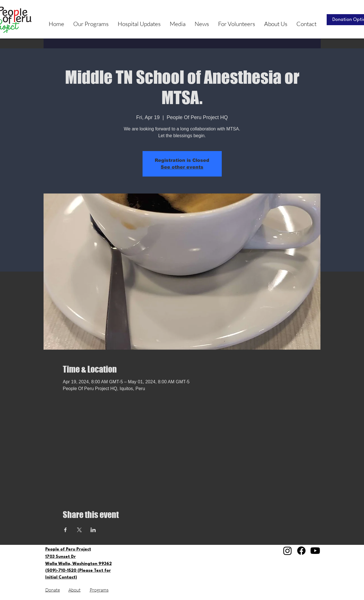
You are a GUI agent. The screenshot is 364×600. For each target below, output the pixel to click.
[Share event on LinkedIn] (93, 530)
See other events (182, 167)
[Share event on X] (79, 530)
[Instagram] (287, 551)
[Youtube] (315, 551)
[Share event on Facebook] (65, 530)
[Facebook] (301, 551)
